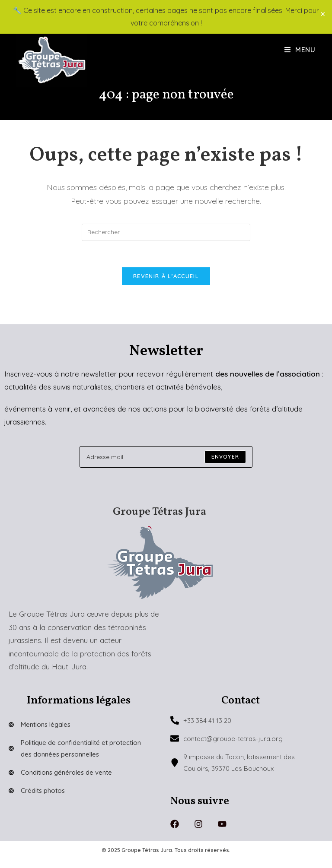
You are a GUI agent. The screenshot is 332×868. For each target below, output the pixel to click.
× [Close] (323, 14)
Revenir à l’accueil (166, 276)
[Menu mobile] (300, 50)
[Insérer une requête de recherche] (166, 232)
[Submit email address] (225, 457)
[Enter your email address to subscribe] (166, 457)
